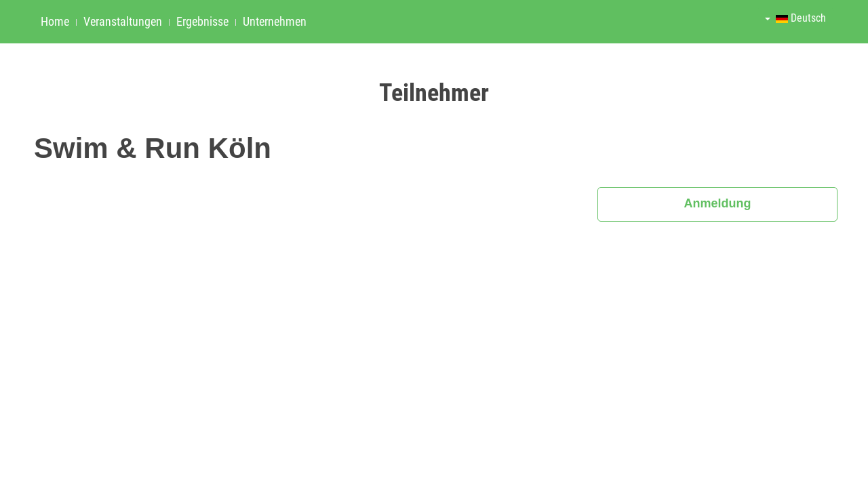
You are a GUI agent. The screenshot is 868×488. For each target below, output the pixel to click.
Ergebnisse (202, 21)
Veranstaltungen (123, 21)
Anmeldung (718, 203)
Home (55, 21)
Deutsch (795, 18)
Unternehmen (275, 21)
